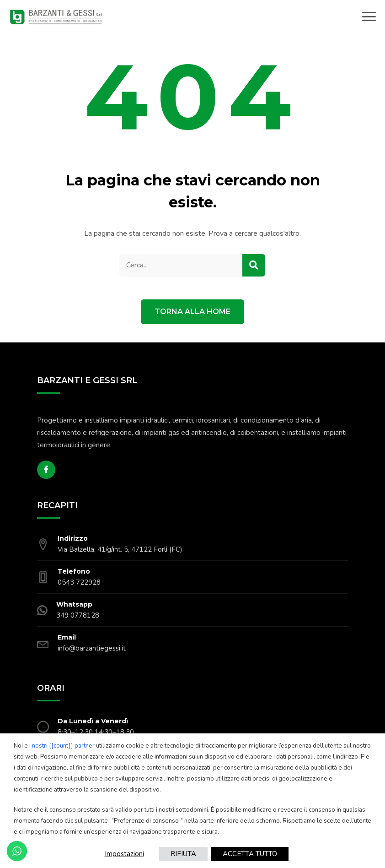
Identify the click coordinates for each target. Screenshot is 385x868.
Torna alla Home (192, 312)
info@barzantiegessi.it (92, 648)
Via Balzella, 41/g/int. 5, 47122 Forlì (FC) (120, 549)
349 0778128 (78, 615)
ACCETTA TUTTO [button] (250, 854)
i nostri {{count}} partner (62, 746)
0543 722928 (79, 582)
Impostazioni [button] (124, 854)
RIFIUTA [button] (183, 854)
